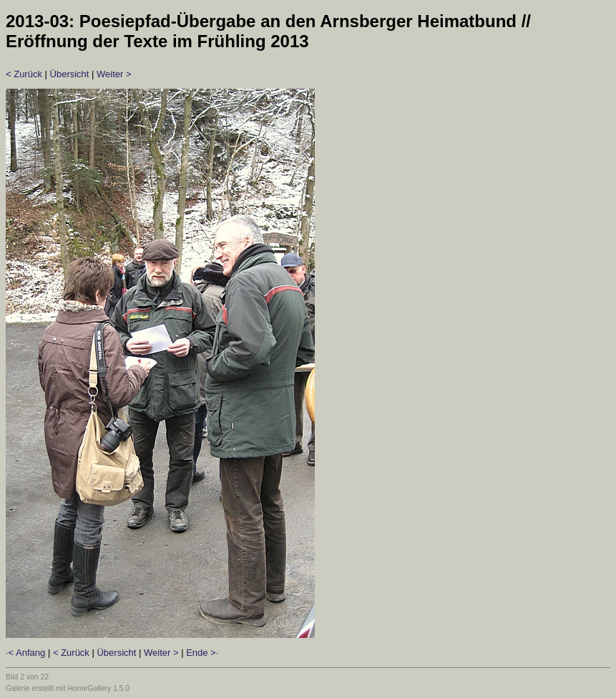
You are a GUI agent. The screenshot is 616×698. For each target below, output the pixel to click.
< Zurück (24, 74)
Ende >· (202, 653)
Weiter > (114, 74)
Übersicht (70, 74)
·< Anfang (25, 653)
